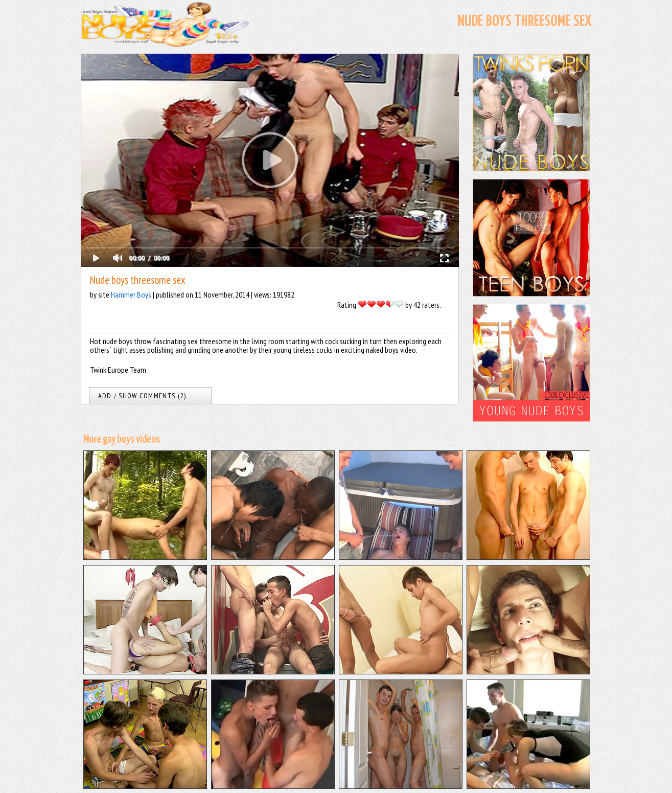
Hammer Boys (131, 294)
